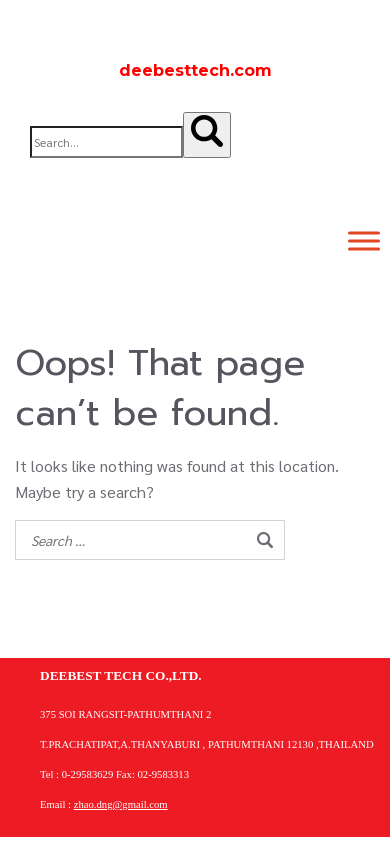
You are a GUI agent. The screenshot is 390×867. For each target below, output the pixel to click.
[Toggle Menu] (364, 240)
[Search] (207, 135)
